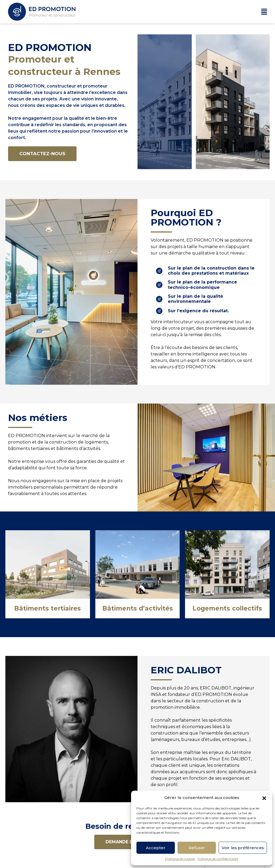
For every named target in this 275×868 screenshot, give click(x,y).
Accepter (156, 848)
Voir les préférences (243, 848)
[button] (264, 798)
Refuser (197, 848)
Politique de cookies (180, 859)
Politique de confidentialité (218, 859)
